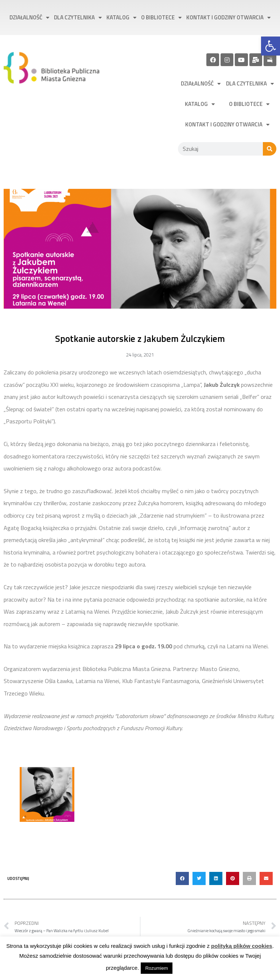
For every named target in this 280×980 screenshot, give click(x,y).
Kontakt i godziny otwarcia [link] (228, 18)
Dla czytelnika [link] (78, 18)
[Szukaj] (270, 149)
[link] (271, 46)
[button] (182, 878)
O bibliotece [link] (161, 18)
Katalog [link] (121, 18)
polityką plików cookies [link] (242, 946)
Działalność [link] (29, 18)
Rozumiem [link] (156, 968)
